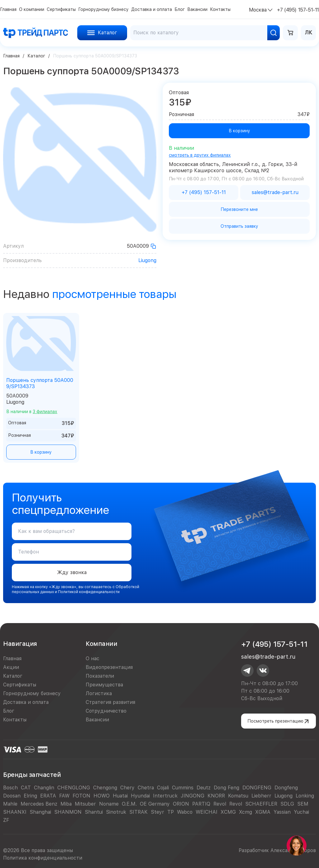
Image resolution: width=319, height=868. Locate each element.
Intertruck (165, 796)
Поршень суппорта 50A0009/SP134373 (40, 383)
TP (171, 812)
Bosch (10, 788)
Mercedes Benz (39, 804)
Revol (220, 804)
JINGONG (193, 796)
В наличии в (32, 412)
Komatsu (238, 796)
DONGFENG (257, 788)
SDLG (287, 804)
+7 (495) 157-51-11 (274, 644)
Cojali (163, 788)
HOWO (102, 796)
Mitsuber (85, 804)
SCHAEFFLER (261, 804)
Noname (109, 804)
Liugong (147, 260)
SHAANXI (15, 812)
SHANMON (68, 812)
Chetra (146, 788)
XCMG (228, 812)
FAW (64, 796)
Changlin (44, 788)
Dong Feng (226, 788)
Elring (30, 796)
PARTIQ (201, 804)
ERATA (48, 796)
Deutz (204, 788)
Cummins (183, 788)
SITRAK (138, 812)
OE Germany (155, 804)
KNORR (216, 796)
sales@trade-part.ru (268, 657)
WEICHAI (207, 812)
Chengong (105, 788)
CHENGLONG (74, 788)
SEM (303, 804)
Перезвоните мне (239, 209)
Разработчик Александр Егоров (277, 850)
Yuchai (301, 812)
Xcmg (245, 812)
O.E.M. (129, 804)
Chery (127, 788)
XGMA (263, 812)
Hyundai (140, 796)
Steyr (157, 812)
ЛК (309, 33)
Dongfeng (286, 788)
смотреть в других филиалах (200, 155)
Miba (66, 804)
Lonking (305, 796)
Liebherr (261, 796)
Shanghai (40, 812)
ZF (6, 820)
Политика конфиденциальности (43, 858)
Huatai (120, 796)
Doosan (12, 796)
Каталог (36, 56)
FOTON (81, 796)
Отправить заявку (239, 226)
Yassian (282, 812)
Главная (11, 56)
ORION (181, 804)
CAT (26, 788)
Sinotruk (116, 812)
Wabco (185, 812)
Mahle (10, 804)
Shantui (94, 812)
